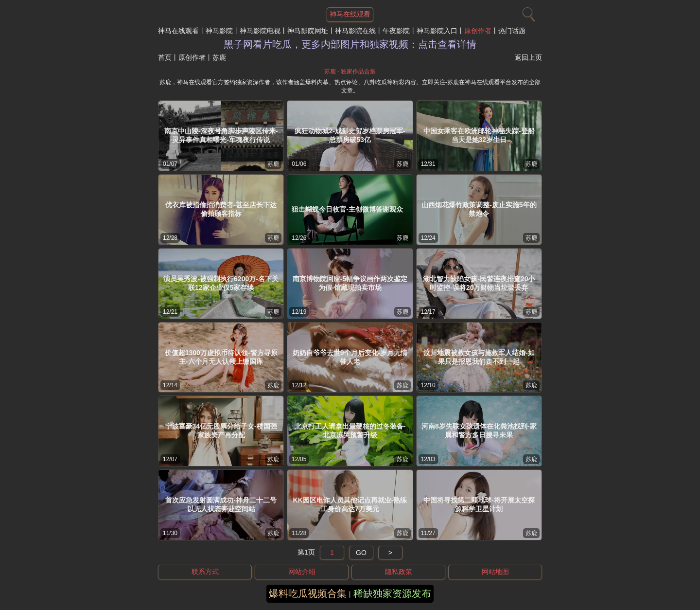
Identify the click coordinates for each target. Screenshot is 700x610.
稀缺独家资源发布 (392, 593)
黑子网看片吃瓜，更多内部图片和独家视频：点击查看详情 (350, 44)
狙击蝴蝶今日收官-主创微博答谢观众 (347, 209)
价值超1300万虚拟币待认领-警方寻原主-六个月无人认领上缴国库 (221, 357)
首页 (165, 57)
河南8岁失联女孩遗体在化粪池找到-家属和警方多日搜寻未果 (479, 431)
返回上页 (528, 57)
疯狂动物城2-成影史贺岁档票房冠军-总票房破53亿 (350, 135)
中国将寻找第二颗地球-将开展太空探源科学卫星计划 (479, 504)
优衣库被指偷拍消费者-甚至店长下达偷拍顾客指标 (221, 209)
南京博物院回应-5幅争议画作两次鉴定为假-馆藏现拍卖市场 (350, 283)
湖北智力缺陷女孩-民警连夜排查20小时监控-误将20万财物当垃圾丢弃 (479, 283)
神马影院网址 (308, 31)
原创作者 (478, 31)
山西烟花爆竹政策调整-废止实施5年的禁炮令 (479, 209)
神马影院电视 (260, 31)
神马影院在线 (355, 31)
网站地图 (495, 572)
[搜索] (527, 12)
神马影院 (219, 31)
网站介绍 (302, 572)
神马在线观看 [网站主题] (350, 14)
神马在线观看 (178, 31)
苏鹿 (273, 164)
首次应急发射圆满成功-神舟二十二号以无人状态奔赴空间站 (221, 504)
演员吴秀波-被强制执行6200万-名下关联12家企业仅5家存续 (221, 283)
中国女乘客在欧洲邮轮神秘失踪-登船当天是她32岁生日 (479, 135)
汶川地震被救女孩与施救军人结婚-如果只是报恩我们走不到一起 (479, 357)
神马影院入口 (437, 31)
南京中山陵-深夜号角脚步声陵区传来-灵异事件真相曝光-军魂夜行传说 (221, 135)
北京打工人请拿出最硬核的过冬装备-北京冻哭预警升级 (350, 431)
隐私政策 (399, 572)
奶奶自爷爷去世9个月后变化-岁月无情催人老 (350, 357)
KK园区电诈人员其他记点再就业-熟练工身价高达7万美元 (350, 504)
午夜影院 (396, 31)
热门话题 (512, 31)
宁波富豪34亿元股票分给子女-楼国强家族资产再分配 (221, 431)
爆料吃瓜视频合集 (308, 593)
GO (361, 553)
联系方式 (205, 572)
